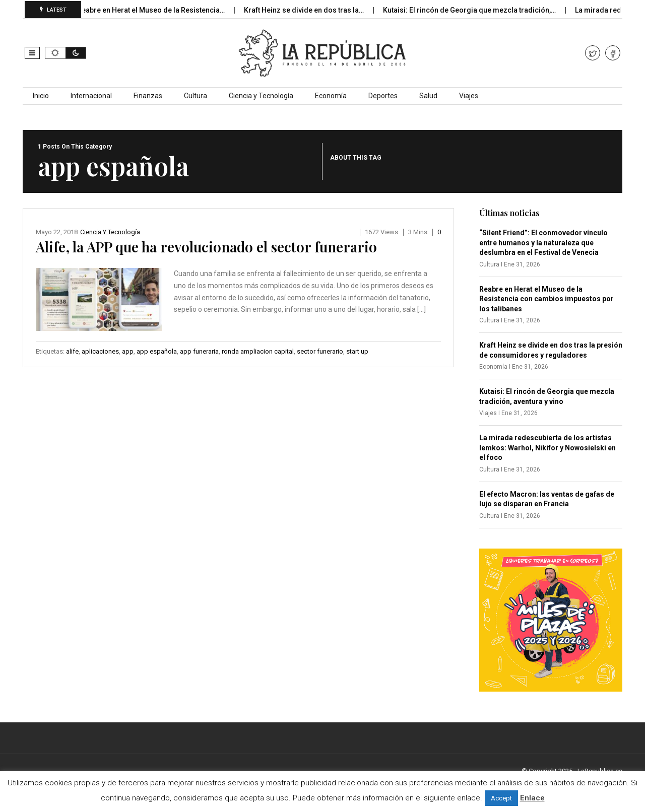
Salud (428, 96)
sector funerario (320, 351)
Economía (331, 96)
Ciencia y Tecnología (261, 96)
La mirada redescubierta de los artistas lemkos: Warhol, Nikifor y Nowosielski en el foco (547, 448)
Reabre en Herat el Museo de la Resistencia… (158, 10)
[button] (32, 53)
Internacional (91, 96)
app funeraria (199, 351)
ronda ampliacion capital (258, 351)
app (128, 351)
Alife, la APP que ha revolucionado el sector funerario (206, 247)
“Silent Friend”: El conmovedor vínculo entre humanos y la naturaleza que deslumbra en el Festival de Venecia (543, 243)
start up (357, 351)
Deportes (383, 96)
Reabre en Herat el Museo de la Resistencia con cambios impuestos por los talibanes (546, 299)
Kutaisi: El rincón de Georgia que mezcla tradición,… (476, 10)
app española (157, 351)
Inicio (41, 96)
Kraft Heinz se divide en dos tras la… (311, 10)
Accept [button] (501, 798)
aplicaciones (100, 351)
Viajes (469, 96)
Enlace (532, 798)
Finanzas (148, 96)
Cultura (196, 96)
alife (72, 351)
